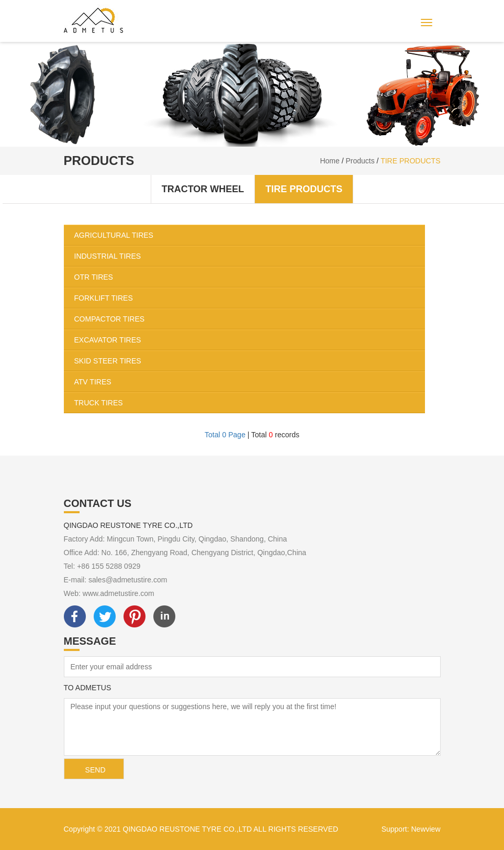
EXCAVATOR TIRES (250, 340)
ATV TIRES (250, 382)
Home (329, 161)
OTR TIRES (250, 277)
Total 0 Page (225, 435)
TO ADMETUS (88, 688)
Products (360, 161)
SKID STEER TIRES (250, 361)
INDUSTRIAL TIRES (250, 256)
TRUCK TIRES (250, 403)
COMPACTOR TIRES (250, 319)
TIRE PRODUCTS (410, 161)
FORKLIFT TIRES (250, 298)
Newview (425, 829)
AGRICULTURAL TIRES (250, 235)
